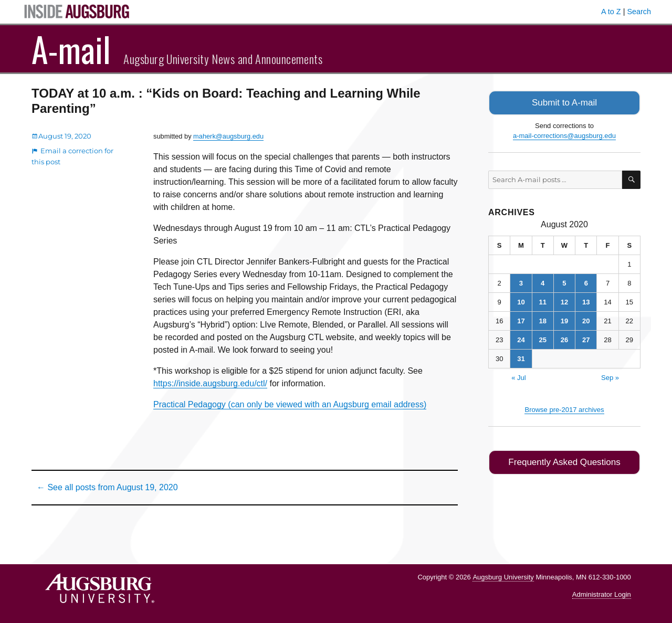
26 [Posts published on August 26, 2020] (564, 339)
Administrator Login (602, 594)
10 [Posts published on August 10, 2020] (521, 301)
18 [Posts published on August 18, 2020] (542, 320)
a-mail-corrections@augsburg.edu (564, 135)
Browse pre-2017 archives (564, 409)
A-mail (71, 49)
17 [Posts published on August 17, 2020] (521, 320)
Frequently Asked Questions (564, 461)
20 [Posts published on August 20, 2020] (586, 320)
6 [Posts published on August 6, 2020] (586, 282)
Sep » (610, 377)
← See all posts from (107, 487)
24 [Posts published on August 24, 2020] (521, 339)
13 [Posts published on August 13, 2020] (586, 301)
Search (639, 12)
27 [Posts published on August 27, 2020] (586, 339)
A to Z (611, 12)
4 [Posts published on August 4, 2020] (543, 282)
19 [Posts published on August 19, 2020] (564, 320)
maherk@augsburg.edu (228, 136)
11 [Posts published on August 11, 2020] (542, 301)
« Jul (518, 377)
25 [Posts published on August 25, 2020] (542, 339)
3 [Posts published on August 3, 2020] (521, 282)
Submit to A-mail (564, 102)
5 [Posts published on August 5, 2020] (564, 282)
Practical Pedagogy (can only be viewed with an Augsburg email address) (290, 404)
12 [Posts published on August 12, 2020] (564, 301)
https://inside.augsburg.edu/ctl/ (210, 383)
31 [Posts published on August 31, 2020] (521, 358)
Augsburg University (503, 577)
